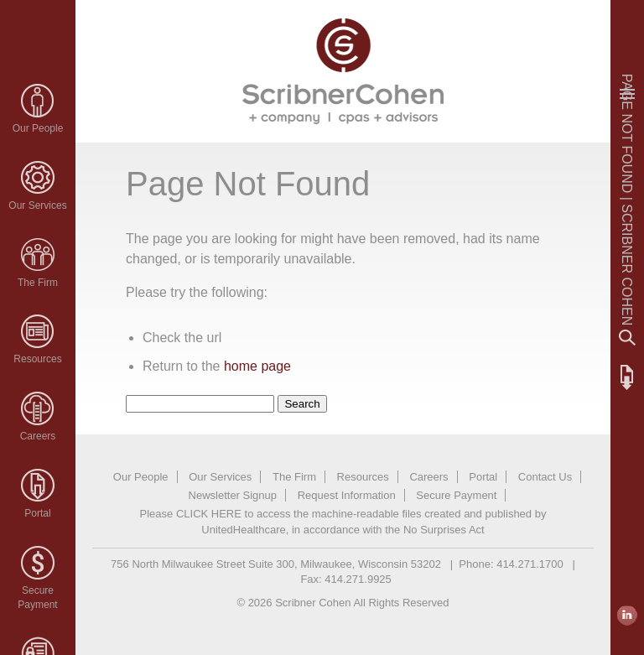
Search (627, 338)
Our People (38, 128)
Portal (37, 513)
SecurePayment (37, 598)
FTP (627, 377)
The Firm (38, 283)
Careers (38, 436)
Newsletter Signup (233, 495)
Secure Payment (456, 495)
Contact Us (545, 477)
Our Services (37, 205)
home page (257, 366)
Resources (37, 359)
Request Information (347, 495)
